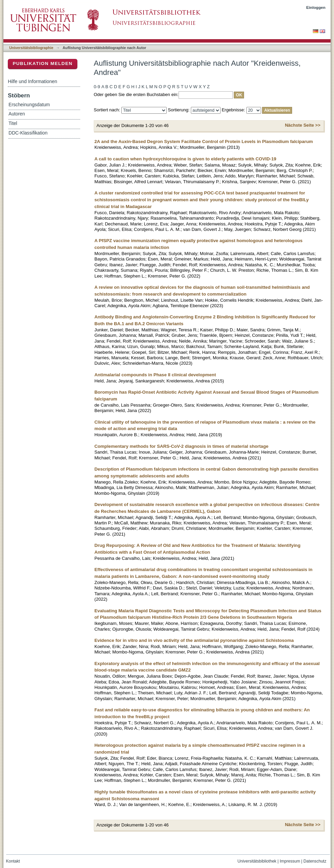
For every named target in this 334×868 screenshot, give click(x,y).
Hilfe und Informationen (33, 81)
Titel (13, 123)
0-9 (97, 87)
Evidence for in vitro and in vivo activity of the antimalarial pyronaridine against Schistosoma (194, 640)
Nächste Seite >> (303, 125)
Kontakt (13, 861)
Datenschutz (315, 861)
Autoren (17, 114)
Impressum (290, 861)
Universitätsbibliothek (257, 861)
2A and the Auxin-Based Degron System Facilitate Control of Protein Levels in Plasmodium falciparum (204, 141)
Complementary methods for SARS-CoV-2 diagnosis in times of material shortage (181, 446)
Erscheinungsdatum (29, 105)
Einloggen (316, 7)
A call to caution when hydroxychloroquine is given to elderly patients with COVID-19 (185, 159)
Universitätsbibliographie (31, 48)
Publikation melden (43, 64)
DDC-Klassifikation (28, 133)
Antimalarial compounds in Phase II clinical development (155, 375)
